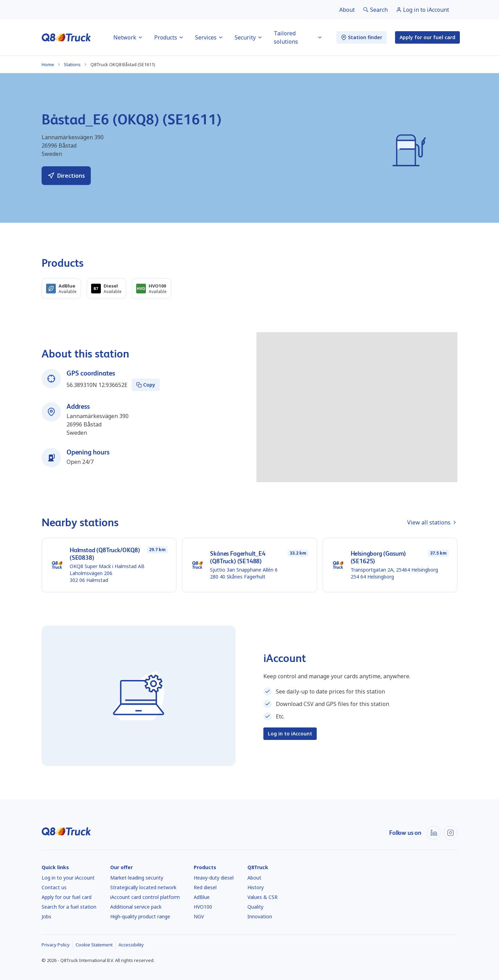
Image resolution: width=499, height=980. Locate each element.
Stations (72, 64)
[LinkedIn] (434, 833)
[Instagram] (450, 833)
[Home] (66, 37)
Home (48, 64)
